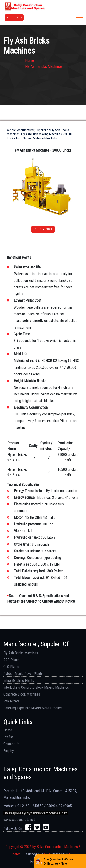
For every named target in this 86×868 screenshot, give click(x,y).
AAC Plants (11, 660)
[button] (79, 15)
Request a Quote (43, 229)
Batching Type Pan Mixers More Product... (34, 708)
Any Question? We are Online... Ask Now (58, 862)
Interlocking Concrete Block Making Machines (36, 687)
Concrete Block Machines (22, 694)
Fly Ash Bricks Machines (21, 653)
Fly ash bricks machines (44, 66)
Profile (8, 737)
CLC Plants (11, 667)
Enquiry (9, 751)
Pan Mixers (11, 701)
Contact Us (11, 744)
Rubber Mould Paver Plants (23, 674)
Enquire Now (14, 18)
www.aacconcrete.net (19, 820)
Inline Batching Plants (19, 681)
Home (30, 60)
